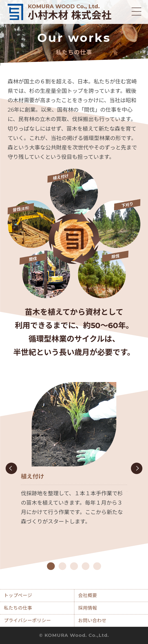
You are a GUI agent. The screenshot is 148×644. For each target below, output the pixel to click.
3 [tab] (74, 566)
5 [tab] (97, 566)
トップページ (18, 595)
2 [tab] (62, 566)
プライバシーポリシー (27, 620)
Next (137, 468)
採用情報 (88, 608)
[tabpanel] (74, 454)
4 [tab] (86, 566)
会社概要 (88, 595)
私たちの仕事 (18, 608)
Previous (11, 468)
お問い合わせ (92, 620)
